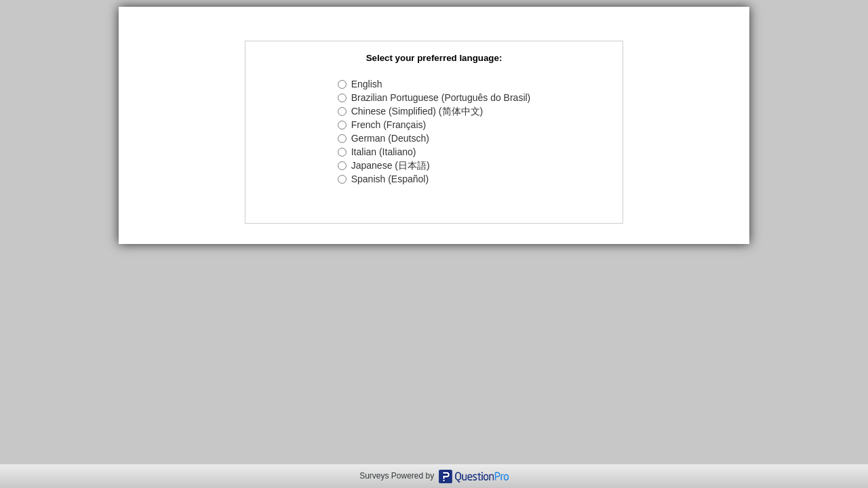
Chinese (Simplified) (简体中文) (410, 111)
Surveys (374, 476)
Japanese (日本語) (384, 165)
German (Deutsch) (383, 138)
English (360, 84)
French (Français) (382, 125)
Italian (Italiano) (377, 152)
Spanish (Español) (383, 179)
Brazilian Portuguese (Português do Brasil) (434, 98)
